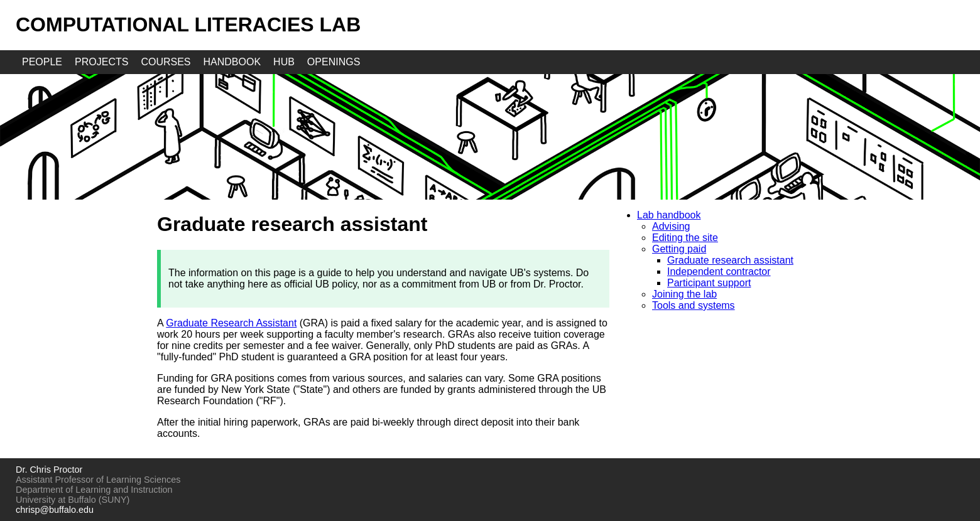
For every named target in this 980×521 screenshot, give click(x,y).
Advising (671, 226)
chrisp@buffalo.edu (55, 510)
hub (284, 62)
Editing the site (685, 238)
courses (166, 62)
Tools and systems (694, 305)
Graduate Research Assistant (231, 323)
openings (334, 62)
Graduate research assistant (730, 260)
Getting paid (679, 249)
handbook (232, 62)
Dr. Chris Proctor (49, 470)
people (42, 62)
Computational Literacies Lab (188, 24)
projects (101, 62)
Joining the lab (684, 294)
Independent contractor (719, 271)
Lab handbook (669, 215)
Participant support (709, 283)
